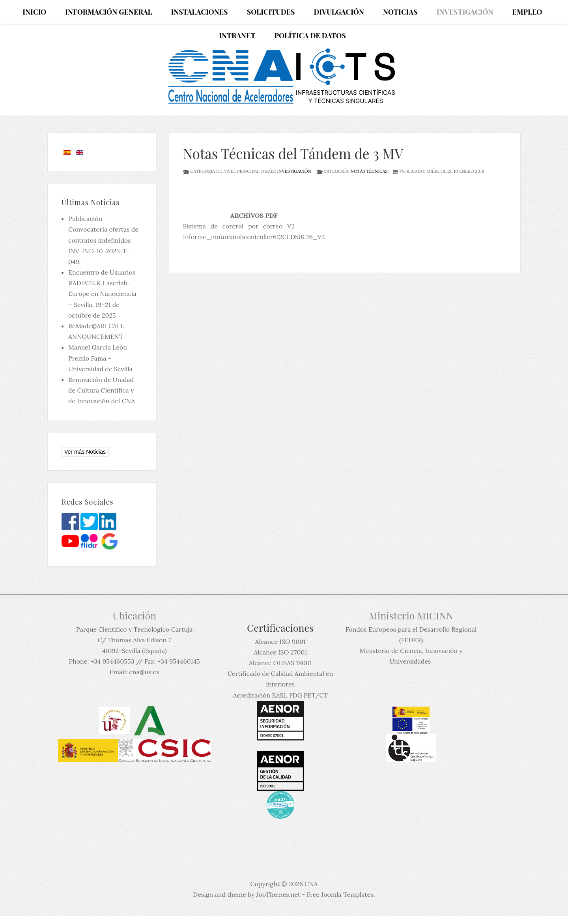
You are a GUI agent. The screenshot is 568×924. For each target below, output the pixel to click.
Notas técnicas (369, 171)
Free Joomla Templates (340, 894)
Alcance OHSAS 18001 (280, 663)
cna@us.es (144, 672)
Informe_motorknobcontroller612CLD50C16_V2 (254, 237)
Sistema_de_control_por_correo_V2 (239, 226)
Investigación (294, 171)
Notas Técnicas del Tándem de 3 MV (293, 153)
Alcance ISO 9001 (280, 642)
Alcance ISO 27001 (280, 652)
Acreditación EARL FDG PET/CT (280, 695)
